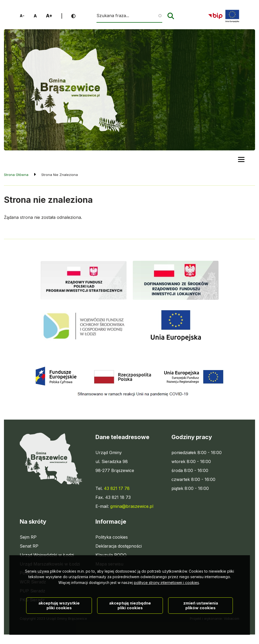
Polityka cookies (112, 537)
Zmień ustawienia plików (201, 627)
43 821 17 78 (117, 488)
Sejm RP (28, 537)
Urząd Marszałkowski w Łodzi (50, 564)
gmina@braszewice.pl (132, 506)
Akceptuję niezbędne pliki (130, 627)
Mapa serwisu (109, 564)
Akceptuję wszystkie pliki (59, 627)
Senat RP (29, 546)
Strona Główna (16, 175)
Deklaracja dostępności (119, 546)
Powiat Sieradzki (36, 573)
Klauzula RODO (111, 555)
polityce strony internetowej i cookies (166, 604)
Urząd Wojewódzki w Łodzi (47, 555)
